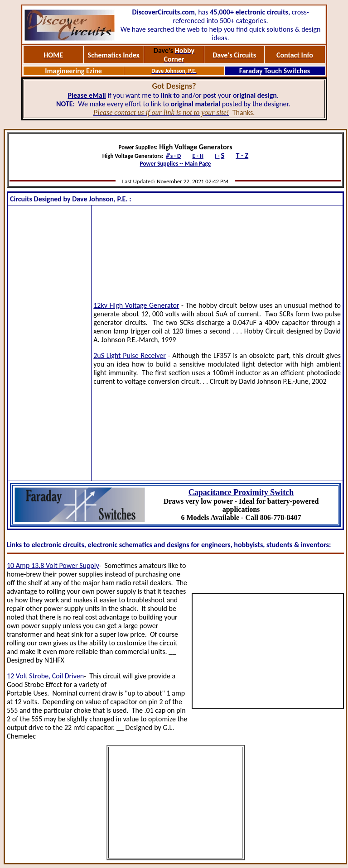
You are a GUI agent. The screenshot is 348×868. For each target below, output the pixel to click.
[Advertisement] (50, 343)
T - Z (242, 155)
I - (217, 156)
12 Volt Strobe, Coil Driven (45, 676)
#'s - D (173, 156)
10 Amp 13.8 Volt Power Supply (53, 565)
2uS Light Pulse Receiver (130, 355)
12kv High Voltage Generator (136, 305)
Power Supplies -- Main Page (176, 164)
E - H (198, 156)
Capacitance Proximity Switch (241, 492)
